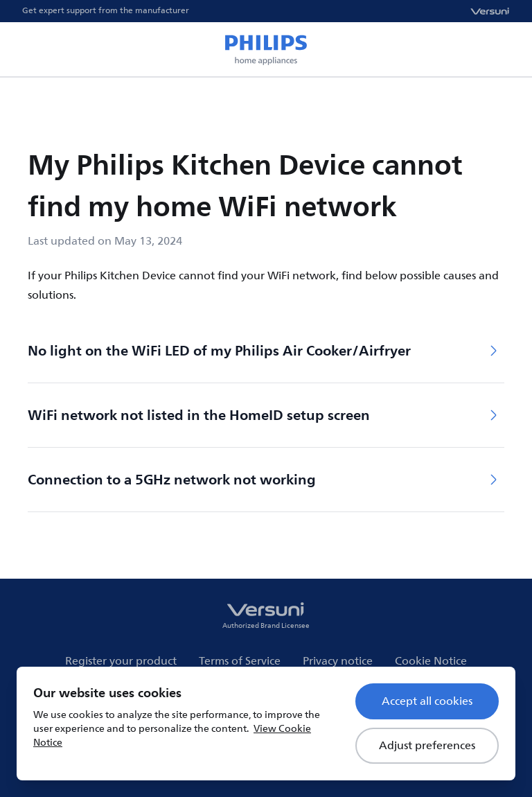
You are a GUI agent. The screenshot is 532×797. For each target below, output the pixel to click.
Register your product (121, 661)
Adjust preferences (427, 746)
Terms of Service (240, 661)
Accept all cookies (427, 701)
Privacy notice (338, 661)
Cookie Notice (431, 661)
